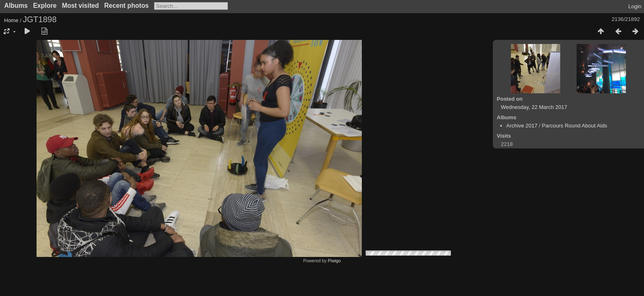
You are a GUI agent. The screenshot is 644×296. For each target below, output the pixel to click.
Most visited (80, 6)
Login (635, 6)
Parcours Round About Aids (574, 126)
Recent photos (126, 6)
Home (11, 20)
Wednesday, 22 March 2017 (534, 107)
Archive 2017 (522, 126)
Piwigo (334, 261)
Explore (45, 6)
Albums (16, 6)
